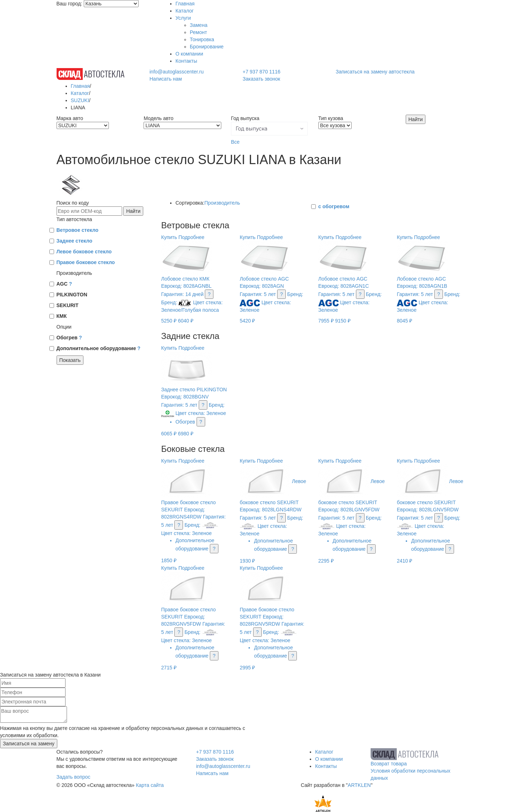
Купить (169, 237)
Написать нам (166, 79)
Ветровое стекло (78, 230)
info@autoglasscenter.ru (176, 72)
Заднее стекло (74, 241)
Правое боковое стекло (86, 262)
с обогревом (334, 206)
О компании (189, 54)
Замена (199, 25)
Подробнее (191, 237)
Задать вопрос (74, 777)
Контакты (186, 61)
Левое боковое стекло (84, 252)
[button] (269, 129)
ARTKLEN (359, 785)
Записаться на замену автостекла (375, 72)
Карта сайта (150, 785)
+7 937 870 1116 (261, 72)
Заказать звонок (261, 79)
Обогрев (69, 338)
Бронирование (207, 47)
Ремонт (198, 32)
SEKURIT (67, 305)
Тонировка (202, 39)
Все (235, 142)
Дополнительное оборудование (99, 348)
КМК (62, 316)
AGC (64, 284)
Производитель (222, 203)
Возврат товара (389, 764)
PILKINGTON (72, 295)
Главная (185, 4)
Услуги (183, 18)
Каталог (185, 11)
